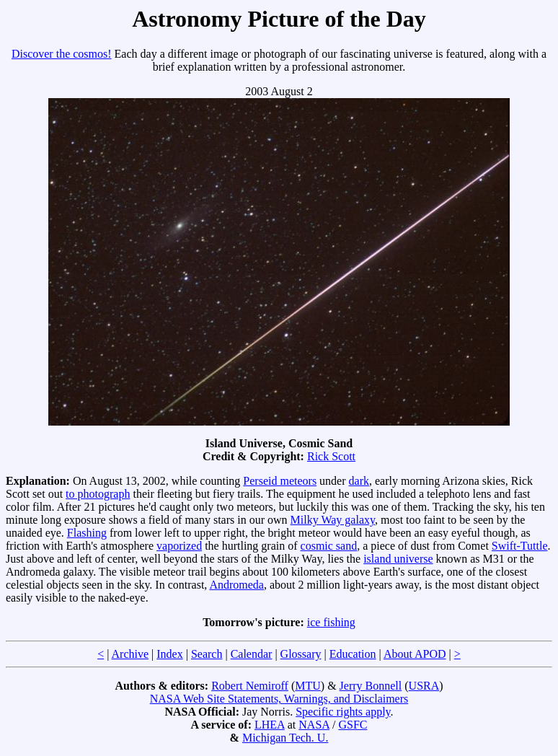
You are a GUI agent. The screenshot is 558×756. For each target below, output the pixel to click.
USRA (424, 686)
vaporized (179, 546)
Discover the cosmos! (62, 54)
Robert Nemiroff (250, 686)
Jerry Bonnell (371, 686)
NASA (314, 725)
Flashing (87, 533)
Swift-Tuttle (520, 546)
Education (353, 654)
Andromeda (236, 585)
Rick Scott (331, 456)
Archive (130, 654)
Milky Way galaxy (333, 520)
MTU (308, 686)
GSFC (353, 725)
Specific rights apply (343, 712)
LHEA (270, 725)
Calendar (252, 654)
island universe (398, 559)
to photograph (98, 494)
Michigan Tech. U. (285, 738)
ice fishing (331, 622)
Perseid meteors (280, 481)
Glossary (301, 654)
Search (207, 654)
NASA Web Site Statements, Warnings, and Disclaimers (279, 699)
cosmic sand (329, 546)
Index (169, 654)
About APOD (415, 654)
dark (359, 481)
